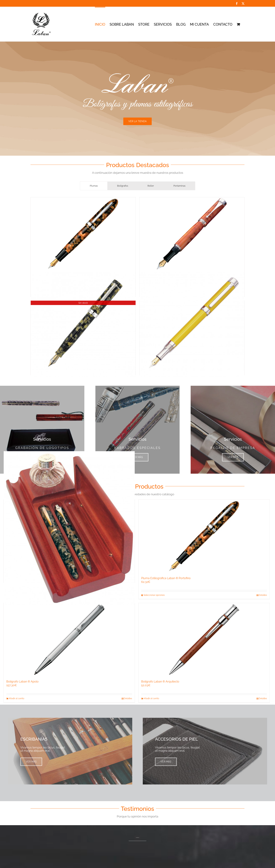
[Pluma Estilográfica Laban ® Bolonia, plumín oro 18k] (83, 325)
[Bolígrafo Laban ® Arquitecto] (204, 640)
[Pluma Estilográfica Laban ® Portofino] (83, 234)
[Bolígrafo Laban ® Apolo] (69, 640)
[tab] (94, 186)
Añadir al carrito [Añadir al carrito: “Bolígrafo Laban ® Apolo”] (16, 699)
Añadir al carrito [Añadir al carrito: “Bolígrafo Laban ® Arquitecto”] (151, 699)
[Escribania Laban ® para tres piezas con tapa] (69, 528)
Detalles (263, 595)
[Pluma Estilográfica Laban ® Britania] (192, 325)
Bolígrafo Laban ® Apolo (22, 682)
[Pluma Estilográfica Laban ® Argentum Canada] (192, 234)
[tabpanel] (137, 287)
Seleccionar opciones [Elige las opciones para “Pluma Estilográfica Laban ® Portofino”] (154, 595)
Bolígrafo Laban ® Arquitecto (160, 682)
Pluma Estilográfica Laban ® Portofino (166, 578)
